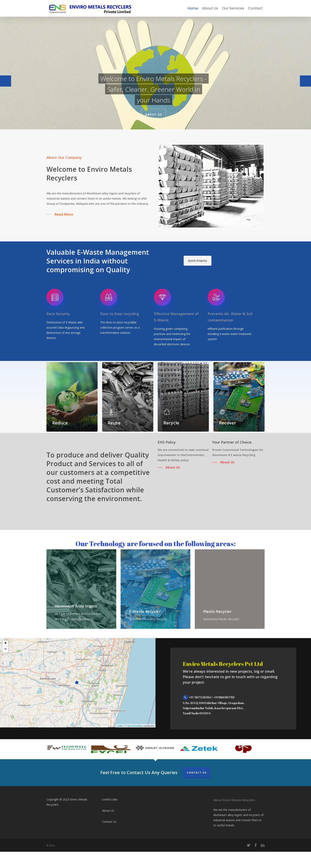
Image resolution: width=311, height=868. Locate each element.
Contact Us (197, 789)
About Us (154, 114)
